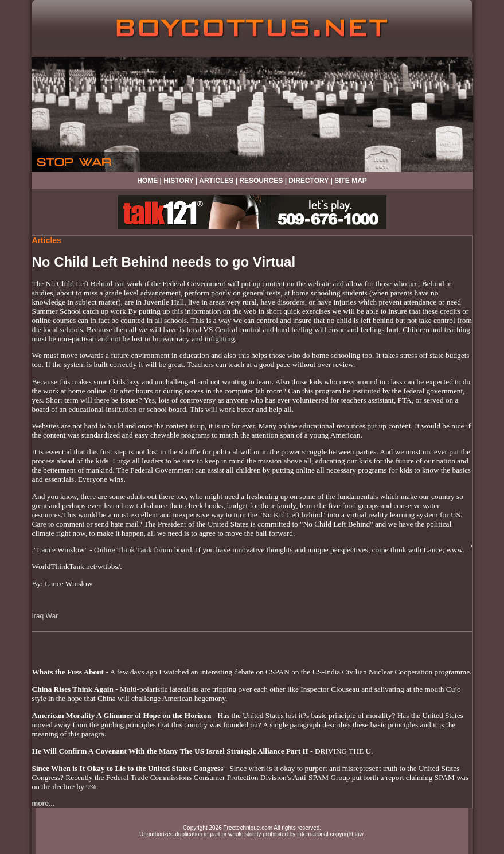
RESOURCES (261, 181)
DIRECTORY (308, 181)
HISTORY (178, 181)
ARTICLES (216, 181)
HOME (147, 181)
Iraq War (45, 616)
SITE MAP (351, 181)
